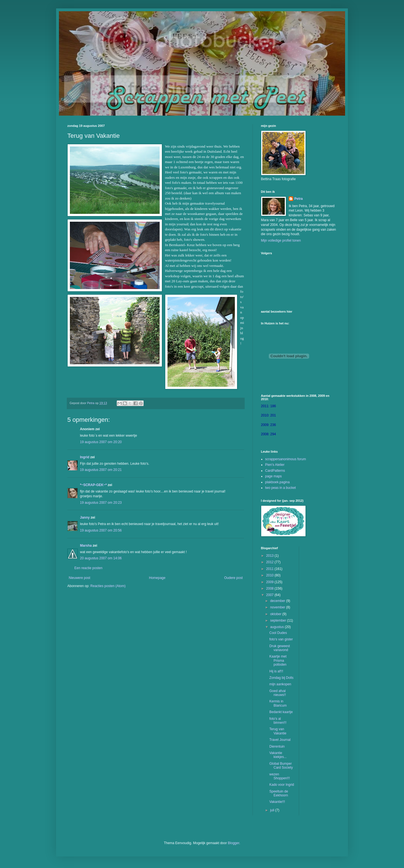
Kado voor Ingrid (282, 785)
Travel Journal (280, 740)
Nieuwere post (80, 578)
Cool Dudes (278, 633)
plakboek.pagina (277, 482)
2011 (270, 569)
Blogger (234, 843)
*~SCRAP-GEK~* (93, 485)
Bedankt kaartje (281, 712)
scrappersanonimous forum (285, 459)
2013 (270, 556)
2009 (270, 582)
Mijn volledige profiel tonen (281, 241)
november (278, 607)
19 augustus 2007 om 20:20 (101, 442)
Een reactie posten (88, 568)
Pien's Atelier (275, 465)
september (279, 620)
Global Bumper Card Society (281, 766)
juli (273, 810)
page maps (273, 476)
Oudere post (233, 578)
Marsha (86, 546)
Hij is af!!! (276, 671)
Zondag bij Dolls (281, 678)
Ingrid (85, 457)
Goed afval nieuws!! (278, 693)
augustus (277, 627)
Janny (85, 517)
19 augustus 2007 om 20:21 (101, 470)
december (278, 601)
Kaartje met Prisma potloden (278, 660)
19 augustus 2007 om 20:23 (101, 503)
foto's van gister (281, 639)
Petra (299, 199)
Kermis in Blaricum (278, 703)
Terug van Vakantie (278, 731)
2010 (270, 575)
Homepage (157, 578)
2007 (270, 595)
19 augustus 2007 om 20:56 (101, 530)
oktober (276, 614)
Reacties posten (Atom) (108, 586)
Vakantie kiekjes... (278, 755)
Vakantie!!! (277, 802)
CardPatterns (275, 471)
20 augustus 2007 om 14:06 (101, 558)
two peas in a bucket (280, 488)
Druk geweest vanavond (280, 648)
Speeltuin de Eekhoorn (279, 793)
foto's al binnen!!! (278, 721)
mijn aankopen (280, 684)
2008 (270, 588)
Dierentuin (277, 746)
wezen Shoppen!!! (280, 776)
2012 (270, 562)
